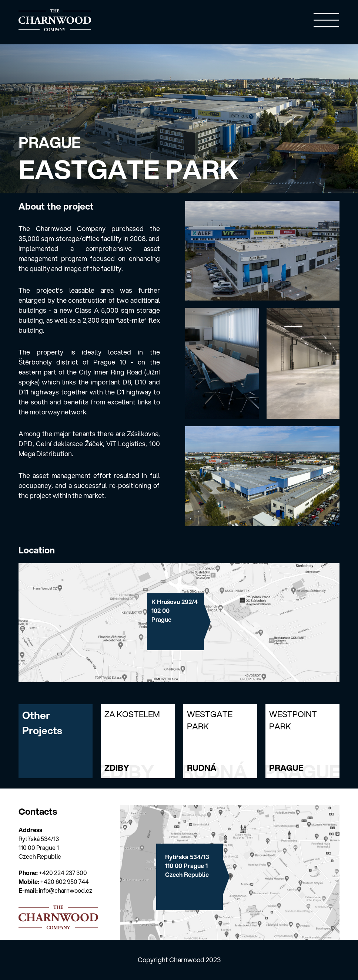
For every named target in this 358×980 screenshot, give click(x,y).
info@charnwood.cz (66, 890)
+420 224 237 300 (63, 873)
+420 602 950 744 (65, 881)
